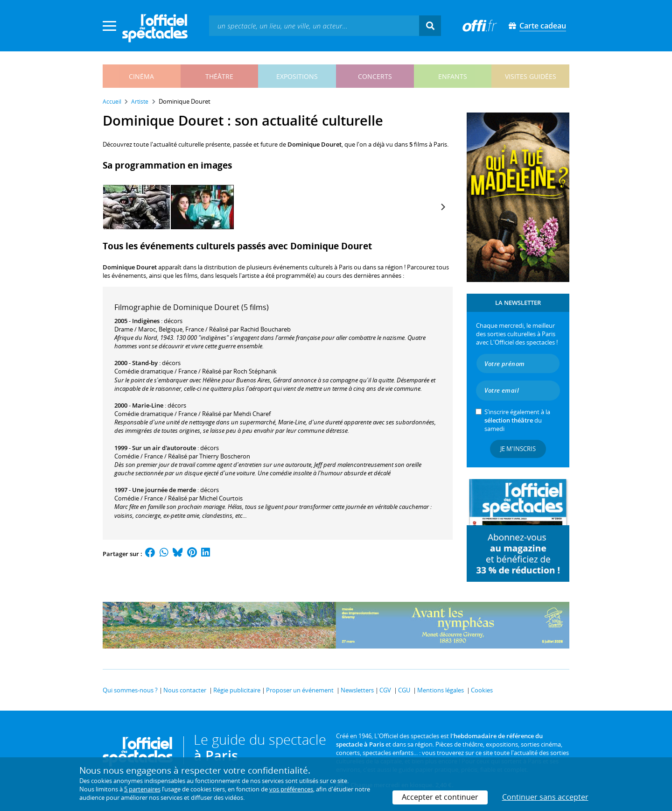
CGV (385, 690)
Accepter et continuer (440, 797)
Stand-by (145, 363)
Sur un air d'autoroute (164, 448)
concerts (375, 76)
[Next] (442, 207)
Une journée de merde (164, 490)
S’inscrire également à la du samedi (517, 420)
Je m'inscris (518, 449)
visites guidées (531, 76)
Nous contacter (185, 690)
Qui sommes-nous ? (130, 690)
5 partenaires (142, 789)
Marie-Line (148, 405)
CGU (404, 690)
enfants (453, 76)
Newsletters (357, 690)
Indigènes (146, 321)
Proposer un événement (300, 690)
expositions (297, 76)
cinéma (141, 76)
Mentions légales (441, 690)
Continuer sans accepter (545, 797)
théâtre (219, 76)
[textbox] (314, 25)
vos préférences (291, 789)
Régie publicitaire (237, 690)
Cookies (482, 690)
